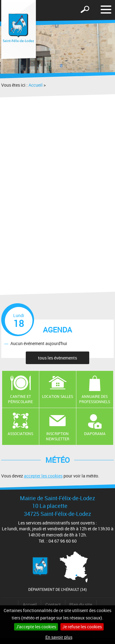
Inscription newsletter (58, 436)
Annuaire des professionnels (95, 399)
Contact (53, 605)
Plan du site (81, 605)
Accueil (36, 85)
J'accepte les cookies (36, 627)
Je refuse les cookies (82, 627)
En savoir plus (59, 637)
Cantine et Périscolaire (20, 399)
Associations (20, 434)
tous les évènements (57, 358)
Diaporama (95, 434)
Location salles (57, 396)
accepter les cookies (43, 476)
